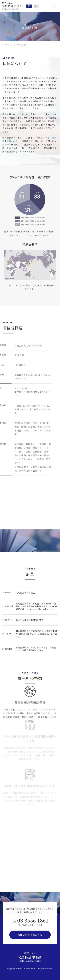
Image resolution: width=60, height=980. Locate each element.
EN (36, 6)
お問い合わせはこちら (30, 935)
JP (29, 6)
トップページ (7, 45)
